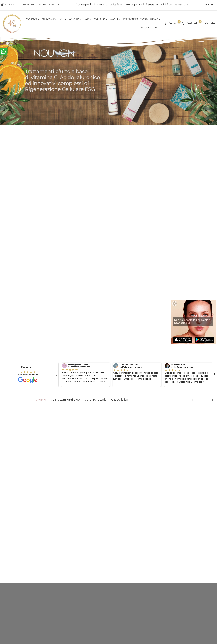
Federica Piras (179, 365)
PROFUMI (144, 19)
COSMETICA (33, 19)
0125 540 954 (28, 4)
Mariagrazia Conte (78, 365)
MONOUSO (75, 19)
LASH (63, 19)
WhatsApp (10, 4)
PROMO (156, 19)
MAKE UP (115, 19)
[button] (193, 400)
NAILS (88, 19)
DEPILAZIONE (49, 19)
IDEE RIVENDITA (130, 19)
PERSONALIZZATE (151, 28)
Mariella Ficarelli (129, 365)
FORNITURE (101, 19)
